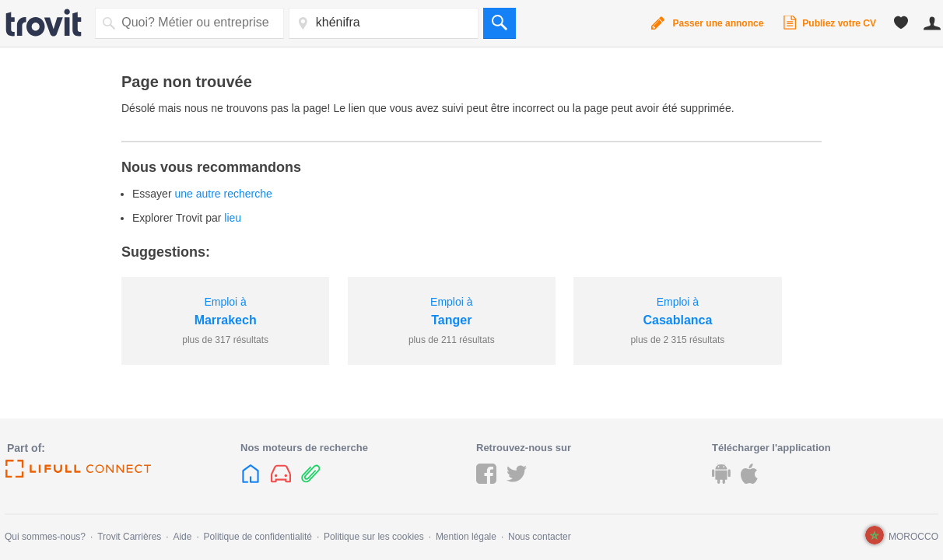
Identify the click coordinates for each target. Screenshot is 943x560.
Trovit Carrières (129, 537)
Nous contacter (540, 537)
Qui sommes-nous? (45, 537)
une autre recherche (223, 194)
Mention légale (466, 537)
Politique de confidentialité (258, 537)
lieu (233, 218)
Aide (182, 537)
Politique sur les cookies (374, 537)
